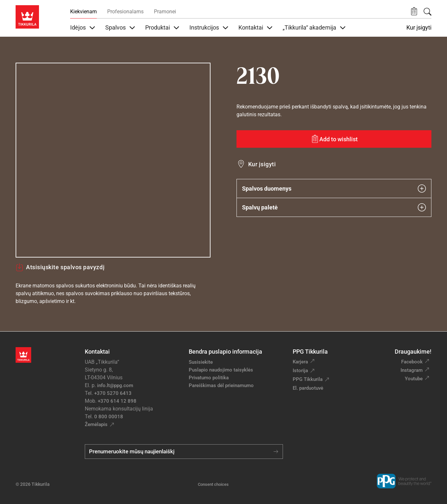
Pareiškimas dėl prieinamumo (222, 385)
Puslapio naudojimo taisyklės (221, 370)
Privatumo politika (209, 378)
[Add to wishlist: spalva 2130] (334, 139)
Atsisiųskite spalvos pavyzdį (60, 267)
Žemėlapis (96, 424)
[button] (414, 12)
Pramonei (165, 12)
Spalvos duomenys (334, 189)
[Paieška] (428, 12)
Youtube (414, 379)
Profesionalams (125, 12)
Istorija (300, 371)
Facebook (412, 362)
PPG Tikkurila (308, 379)
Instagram (412, 370)
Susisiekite (201, 362)
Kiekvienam (83, 12)
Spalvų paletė (334, 207)
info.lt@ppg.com (115, 385)
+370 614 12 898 (117, 401)
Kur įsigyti (419, 28)
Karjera (300, 362)
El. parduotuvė (308, 388)
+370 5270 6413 (113, 393)
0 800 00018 (109, 417)
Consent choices (213, 484)
